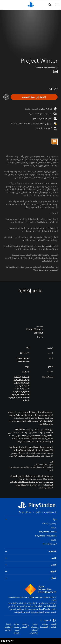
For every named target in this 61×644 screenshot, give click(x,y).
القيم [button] (30, 558)
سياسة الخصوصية (44, 625)
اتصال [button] (30, 578)
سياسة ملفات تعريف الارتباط (17, 628)
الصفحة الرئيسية (50, 512)
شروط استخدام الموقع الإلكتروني (34, 628)
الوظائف (53, 528)
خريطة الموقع (24, 625)
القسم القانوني (53, 625)
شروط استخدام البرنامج (8, 627)
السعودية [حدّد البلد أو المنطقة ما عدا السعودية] (48, 620)
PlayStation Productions (46, 536)
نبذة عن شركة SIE (49, 524)
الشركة (54, 540)
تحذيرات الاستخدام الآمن (44, 465)
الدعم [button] (30, 565)
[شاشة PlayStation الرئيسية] (31, 5)
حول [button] (30, 519)
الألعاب (38, 512)
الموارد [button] (30, 571)
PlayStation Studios (48, 532)
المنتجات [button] (30, 551)
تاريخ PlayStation (50, 544)
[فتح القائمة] (57, 5)
